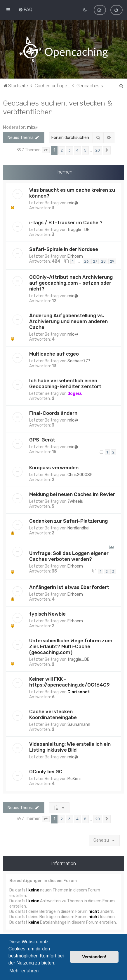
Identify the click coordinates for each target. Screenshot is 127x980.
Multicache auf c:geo (54, 354)
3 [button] (69, 150)
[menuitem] (25, 9)
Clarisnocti (79, 692)
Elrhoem (75, 256)
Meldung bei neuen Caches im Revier (72, 494)
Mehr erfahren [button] (24, 971)
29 (112, 261)
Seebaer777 (79, 361)
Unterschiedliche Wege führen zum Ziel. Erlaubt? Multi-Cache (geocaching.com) (71, 646)
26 (87, 261)
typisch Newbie (47, 614)
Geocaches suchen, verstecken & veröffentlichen (58, 107)
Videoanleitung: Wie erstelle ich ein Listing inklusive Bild (70, 747)
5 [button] (85, 150)
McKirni (74, 779)
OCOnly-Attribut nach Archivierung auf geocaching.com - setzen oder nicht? (71, 283)
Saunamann (79, 725)
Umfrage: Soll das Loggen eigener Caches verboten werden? (69, 556)
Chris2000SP (80, 475)
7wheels (75, 501)
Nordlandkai (78, 528)
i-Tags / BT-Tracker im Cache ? (66, 222)
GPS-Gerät (42, 440)
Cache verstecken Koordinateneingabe (53, 714)
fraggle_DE (78, 229)
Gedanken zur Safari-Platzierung (68, 521)
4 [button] (77, 150)
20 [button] (98, 150)
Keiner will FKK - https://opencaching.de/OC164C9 (69, 682)
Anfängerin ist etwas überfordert (69, 587)
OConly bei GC (46, 772)
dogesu (75, 394)
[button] (46, 150)
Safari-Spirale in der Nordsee (64, 249)
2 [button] (62, 150)
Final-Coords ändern (53, 413)
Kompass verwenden (54, 468)
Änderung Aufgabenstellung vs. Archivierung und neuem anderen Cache (68, 321)
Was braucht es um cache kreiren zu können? (72, 193)
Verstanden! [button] (94, 957)
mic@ (32, 127)
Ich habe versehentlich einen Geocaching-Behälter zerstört (65, 383)
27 (95, 261)
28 (103, 261)
